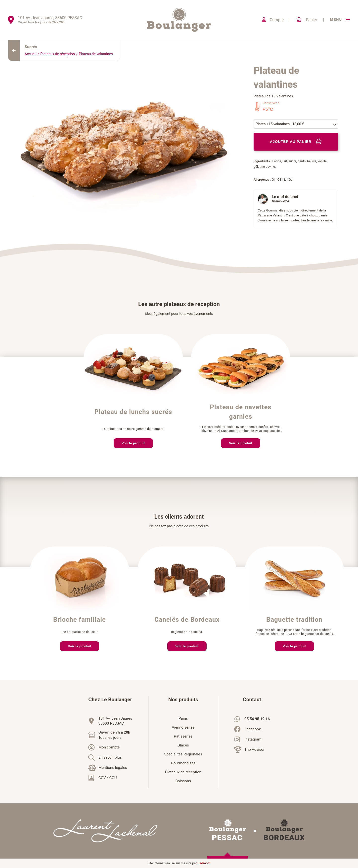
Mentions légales (113, 768)
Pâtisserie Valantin (271, 215)
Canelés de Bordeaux (187, 620)
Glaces (183, 745)
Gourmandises (183, 763)
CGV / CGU (108, 778)
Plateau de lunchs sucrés (133, 412)
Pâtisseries (183, 736)
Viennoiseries (183, 727)
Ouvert (114, 735)
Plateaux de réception (58, 54)
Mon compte (109, 747)
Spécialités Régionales (183, 754)
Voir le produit (133, 443)
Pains (183, 718)
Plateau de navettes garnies (241, 412)
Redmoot (204, 863)
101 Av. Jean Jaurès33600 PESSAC (115, 721)
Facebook (253, 729)
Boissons (183, 781)
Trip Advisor (254, 749)
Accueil (30, 54)
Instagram (253, 739)
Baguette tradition (294, 620)
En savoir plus (110, 757)
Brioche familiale (80, 620)
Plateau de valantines (96, 54)
